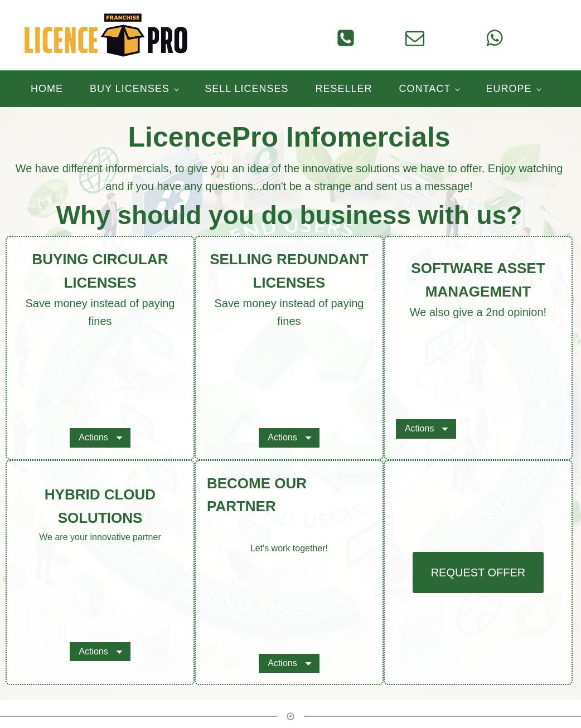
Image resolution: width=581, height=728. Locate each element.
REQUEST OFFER (478, 572)
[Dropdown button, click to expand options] (100, 438)
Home (47, 89)
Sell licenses (246, 89)
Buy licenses (130, 89)
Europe (509, 89)
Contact (425, 89)
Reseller (344, 89)
